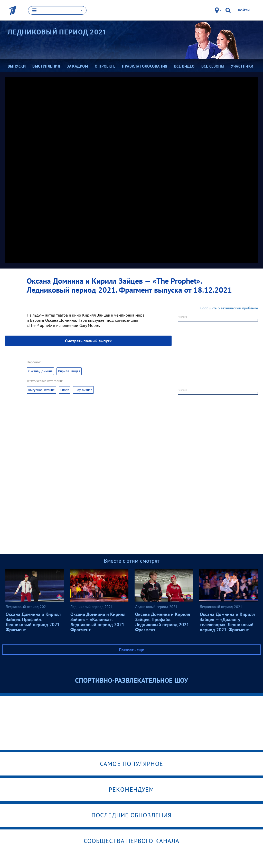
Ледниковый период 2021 (57, 32)
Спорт (65, 390)
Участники (242, 66)
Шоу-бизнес (83, 390)
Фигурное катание (41, 390)
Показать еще (131, 649)
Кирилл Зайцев (69, 371)
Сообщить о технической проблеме (229, 308)
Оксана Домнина (40, 371)
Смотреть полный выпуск (88, 340)
